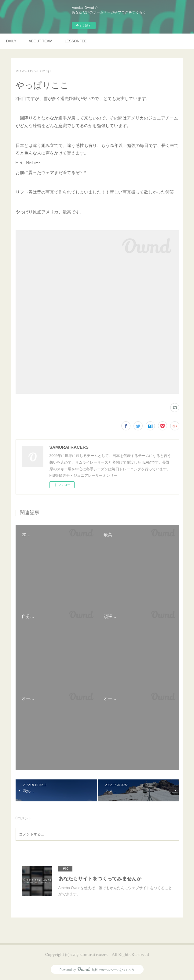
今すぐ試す (84, 25)
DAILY (11, 41)
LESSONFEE (75, 41)
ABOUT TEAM (41, 41)
